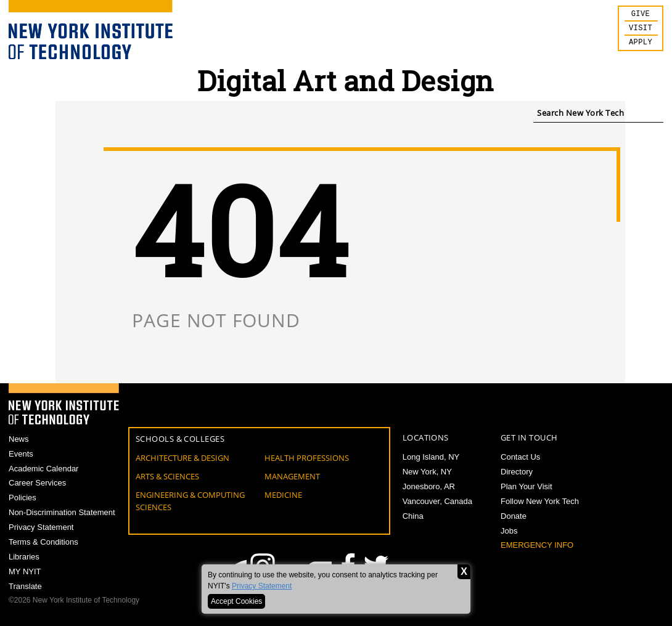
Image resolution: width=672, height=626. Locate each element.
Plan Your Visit (527, 486)
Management (292, 476)
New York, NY (427, 472)
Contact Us (520, 457)
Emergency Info (537, 545)
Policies (23, 498)
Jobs (509, 531)
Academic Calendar (43, 469)
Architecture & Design (182, 458)
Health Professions (307, 458)
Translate (25, 586)
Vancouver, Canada (437, 501)
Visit (641, 30)
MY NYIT (25, 571)
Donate (514, 516)
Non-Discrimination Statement (62, 512)
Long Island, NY (431, 457)
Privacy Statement (262, 586)
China (413, 516)
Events (21, 454)
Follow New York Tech (540, 501)
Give (641, 15)
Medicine (283, 495)
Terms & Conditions (43, 542)
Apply (641, 46)
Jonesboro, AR (429, 486)
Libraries (24, 557)
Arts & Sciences (167, 476)
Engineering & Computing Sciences (190, 501)
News (19, 439)
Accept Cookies (236, 601)
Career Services (37, 483)
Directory (517, 472)
